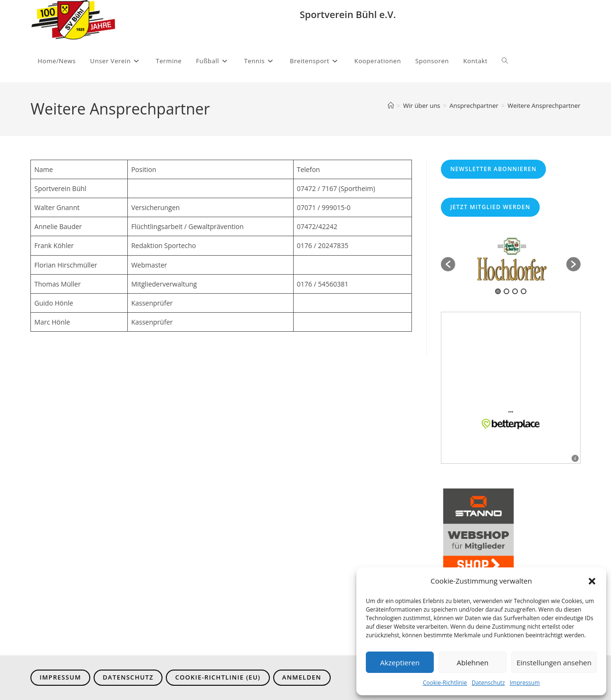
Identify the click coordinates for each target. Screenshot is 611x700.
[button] (592, 581)
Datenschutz (488, 683)
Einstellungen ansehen (554, 662)
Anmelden (302, 677)
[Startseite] (391, 105)
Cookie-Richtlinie (445, 683)
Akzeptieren (400, 662)
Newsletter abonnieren (494, 169)
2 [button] (506, 291)
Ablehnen (473, 662)
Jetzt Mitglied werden (491, 207)
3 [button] (515, 291)
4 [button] (524, 291)
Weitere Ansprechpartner (544, 105)
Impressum (525, 683)
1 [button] (498, 291)
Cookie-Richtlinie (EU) (218, 677)
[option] (511, 259)
